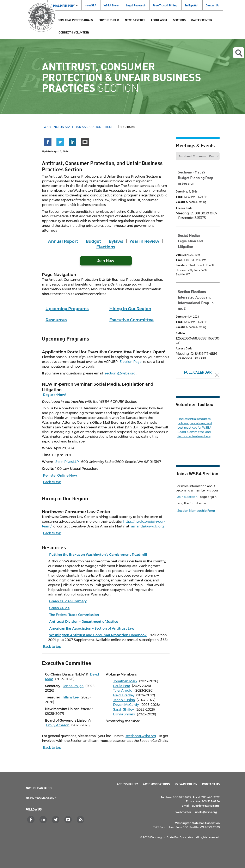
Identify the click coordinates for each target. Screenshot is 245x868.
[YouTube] (69, 820)
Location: (182, 202)
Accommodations (156, 784)
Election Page (130, 362)
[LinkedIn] (44, 820)
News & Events (135, 20)
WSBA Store (111, 5)
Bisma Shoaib (124, 714)
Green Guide (59, 608)
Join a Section (187, 497)
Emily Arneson (58, 725)
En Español (192, 5)
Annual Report (63, 241)
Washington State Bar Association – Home (79, 127)
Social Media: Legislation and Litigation (190, 241)
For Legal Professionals (75, 20)
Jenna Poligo (73, 686)
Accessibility (127, 784)
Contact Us (212, 5)
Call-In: (181, 333)
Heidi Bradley (124, 695)
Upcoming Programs (67, 309)
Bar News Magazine (41, 798)
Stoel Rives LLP (67, 462)
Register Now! (54, 395)
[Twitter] (56, 820)
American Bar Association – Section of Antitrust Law (92, 628)
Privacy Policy (186, 784)
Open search (239, 53)
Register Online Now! (60, 475)
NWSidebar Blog (39, 788)
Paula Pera (122, 686)
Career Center (202, 20)
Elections (106, 247)
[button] (48, 142)
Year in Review (144, 241)
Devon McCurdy (126, 705)
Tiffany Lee (70, 697)
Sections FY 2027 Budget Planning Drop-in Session (196, 178)
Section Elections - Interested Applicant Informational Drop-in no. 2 (196, 300)
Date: (179, 191)
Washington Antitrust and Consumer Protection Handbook (98, 635)
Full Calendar (198, 372)
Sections (179, 20)
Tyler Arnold (123, 690)
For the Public (109, 20)
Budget (93, 241)
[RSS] (81, 820)
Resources (56, 320)
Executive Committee (131, 320)
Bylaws (116, 241)
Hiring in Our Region (130, 309)
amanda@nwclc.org (147, 526)
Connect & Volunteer (74, 32)
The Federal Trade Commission (74, 615)
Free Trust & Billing (165, 5)
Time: (179, 197)
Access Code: (185, 208)
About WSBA (159, 20)
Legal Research (136, 5)
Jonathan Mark (125, 681)
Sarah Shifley (123, 710)
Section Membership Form (196, 511)
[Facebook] (31, 820)
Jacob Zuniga (124, 700)
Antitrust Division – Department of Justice (84, 622)
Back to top (52, 482)
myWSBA (90, 5)
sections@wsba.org (120, 373)
